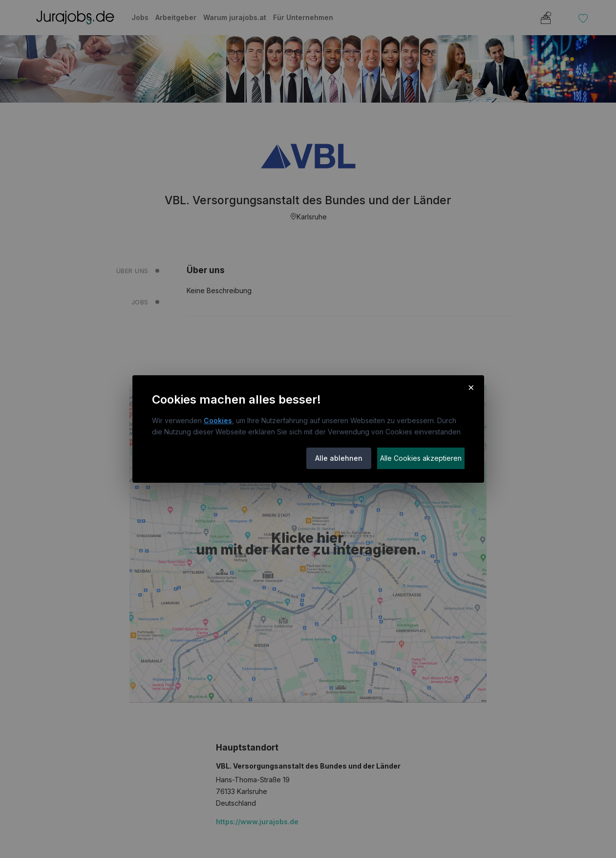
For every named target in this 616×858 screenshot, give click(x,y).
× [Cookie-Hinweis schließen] (471, 387)
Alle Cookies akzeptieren (421, 458)
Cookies (218, 420)
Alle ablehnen (339, 458)
